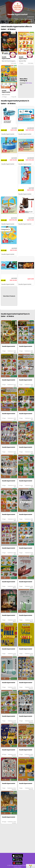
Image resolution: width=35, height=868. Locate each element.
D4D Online (29, 83)
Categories (5, 229)
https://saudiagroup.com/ (24, 19)
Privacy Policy (17, 867)
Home (31, 22)
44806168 (31, 17)
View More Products (9, 296)
